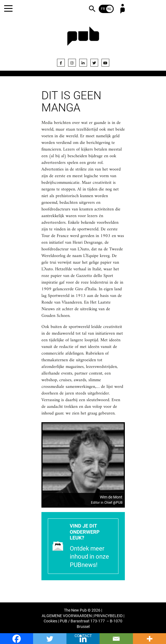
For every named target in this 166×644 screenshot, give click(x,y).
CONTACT (83, 636)
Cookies (50, 621)
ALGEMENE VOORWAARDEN (67, 616)
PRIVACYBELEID (108, 616)
